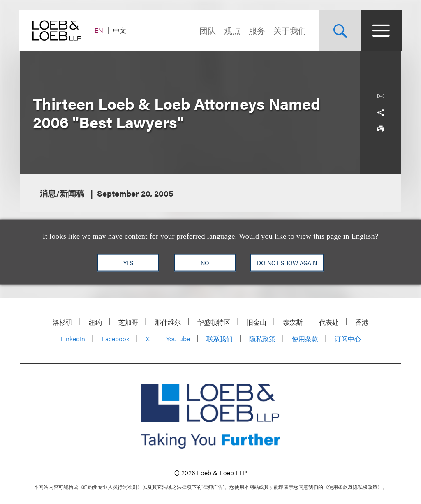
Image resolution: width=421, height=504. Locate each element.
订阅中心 (348, 339)
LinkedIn (73, 339)
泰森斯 (293, 322)
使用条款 (305, 339)
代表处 (329, 322)
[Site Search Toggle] (340, 30)
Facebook (116, 339)
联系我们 (220, 339)
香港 (362, 322)
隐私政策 (262, 339)
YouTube (178, 339)
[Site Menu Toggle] (381, 30)
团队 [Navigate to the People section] (207, 30)
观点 (232, 30)
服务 (257, 30)
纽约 (95, 322)
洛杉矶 (62, 322)
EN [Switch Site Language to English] (99, 30)
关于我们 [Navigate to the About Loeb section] (289, 30)
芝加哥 (128, 322)
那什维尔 (168, 322)
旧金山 (257, 322)
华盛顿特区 (214, 322)
